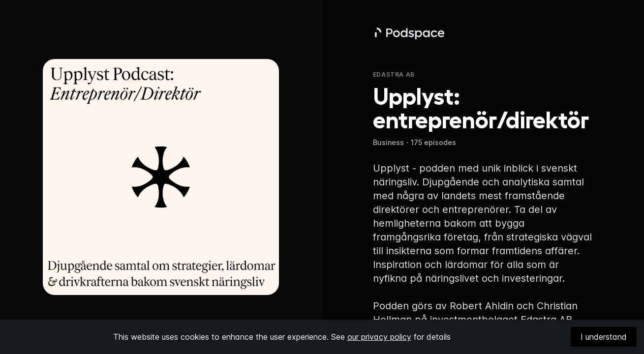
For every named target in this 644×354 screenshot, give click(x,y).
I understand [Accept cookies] (604, 337)
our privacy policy (379, 337)
